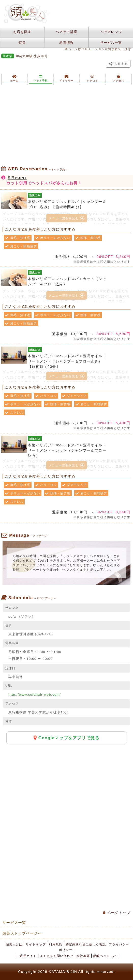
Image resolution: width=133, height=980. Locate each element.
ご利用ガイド (27, 956)
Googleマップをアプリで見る (67, 738)
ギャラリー (66, 78)
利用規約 (56, 944)
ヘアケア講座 (67, 32)
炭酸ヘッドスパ (105, 956)
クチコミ (93, 78)
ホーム (14, 78)
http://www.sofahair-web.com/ (35, 695)
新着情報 (66, 43)
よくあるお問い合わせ (57, 956)
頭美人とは (14, 944)
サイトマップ (36, 944)
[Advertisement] (66, 125)
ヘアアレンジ (111, 32)
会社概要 (83, 956)
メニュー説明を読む (66, 218)
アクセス (119, 78)
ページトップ (116, 913)
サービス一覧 (111, 43)
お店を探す (22, 32)
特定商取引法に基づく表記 (86, 944)
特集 (22, 43)
